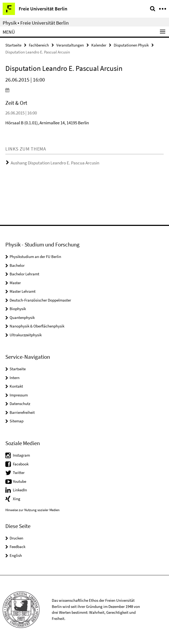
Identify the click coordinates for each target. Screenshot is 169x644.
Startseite (13, 45)
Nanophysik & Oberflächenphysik (37, 326)
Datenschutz (20, 404)
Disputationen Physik (131, 45)
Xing (17, 499)
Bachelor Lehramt (24, 274)
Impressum (19, 395)
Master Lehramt (23, 291)
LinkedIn (20, 490)
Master (15, 283)
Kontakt (16, 386)
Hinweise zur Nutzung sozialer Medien (32, 510)
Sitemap (17, 421)
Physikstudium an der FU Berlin (35, 257)
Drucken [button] (16, 538)
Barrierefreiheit (22, 412)
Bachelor (17, 265)
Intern (15, 378)
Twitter (19, 473)
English (16, 555)
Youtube (19, 481)
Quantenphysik (22, 317)
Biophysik (18, 309)
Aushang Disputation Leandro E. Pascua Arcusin (55, 163)
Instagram (21, 455)
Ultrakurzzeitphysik (26, 335)
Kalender (99, 45)
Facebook (21, 464)
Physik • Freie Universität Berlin (36, 23)
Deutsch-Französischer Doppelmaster (40, 300)
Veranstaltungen (70, 45)
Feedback (17, 547)
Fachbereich (39, 45)
